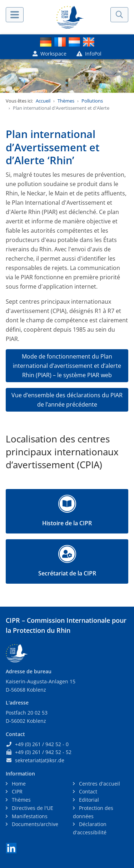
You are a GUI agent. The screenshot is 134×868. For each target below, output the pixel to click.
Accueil (43, 101)
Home (18, 784)
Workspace (49, 54)
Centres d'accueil (99, 784)
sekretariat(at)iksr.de (40, 760)
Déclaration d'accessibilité (90, 828)
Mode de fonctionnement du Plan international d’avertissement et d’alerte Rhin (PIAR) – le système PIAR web (67, 366)
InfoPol (89, 54)
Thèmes (66, 101)
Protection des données (93, 812)
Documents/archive (34, 824)
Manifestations (29, 816)
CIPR (16, 791)
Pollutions (92, 101)
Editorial (88, 800)
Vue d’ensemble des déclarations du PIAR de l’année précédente (67, 400)
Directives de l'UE (32, 808)
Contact (87, 791)
